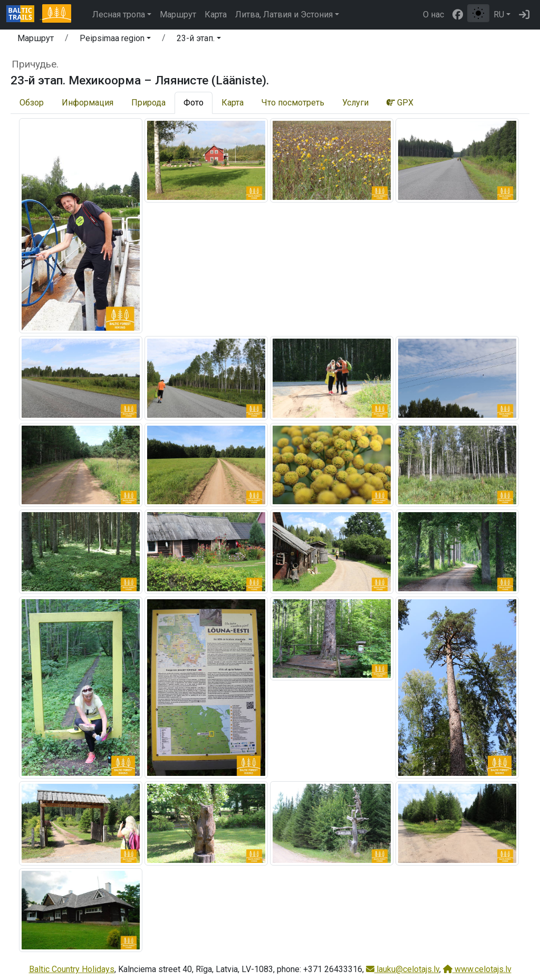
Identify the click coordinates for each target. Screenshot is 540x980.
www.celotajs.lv (477, 969)
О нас (433, 15)
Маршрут (178, 15)
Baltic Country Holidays (72, 969)
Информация (88, 103)
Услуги (355, 103)
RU (499, 15)
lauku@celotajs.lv (403, 969)
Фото (194, 103)
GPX (400, 103)
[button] (115, 40)
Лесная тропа (119, 15)
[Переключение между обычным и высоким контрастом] (478, 13)
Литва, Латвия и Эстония (284, 15)
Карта (216, 15)
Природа (148, 103)
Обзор (32, 103)
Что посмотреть (293, 103)
